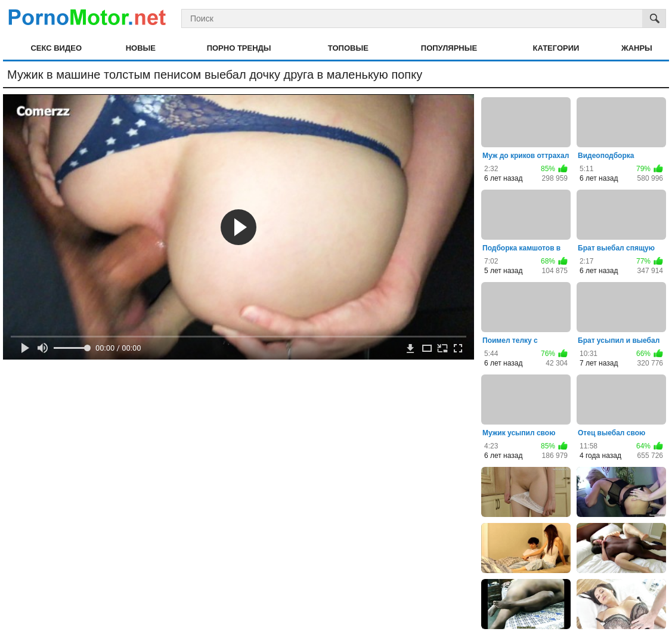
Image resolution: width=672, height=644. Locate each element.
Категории (556, 48)
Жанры (637, 48)
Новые (141, 48)
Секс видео (56, 48)
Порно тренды (239, 48)
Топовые (348, 48)
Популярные (449, 48)
